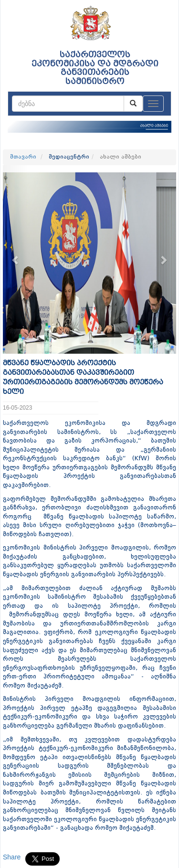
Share (12, 857)
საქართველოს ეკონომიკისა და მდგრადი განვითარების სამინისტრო (95, 68)
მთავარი (23, 157)
